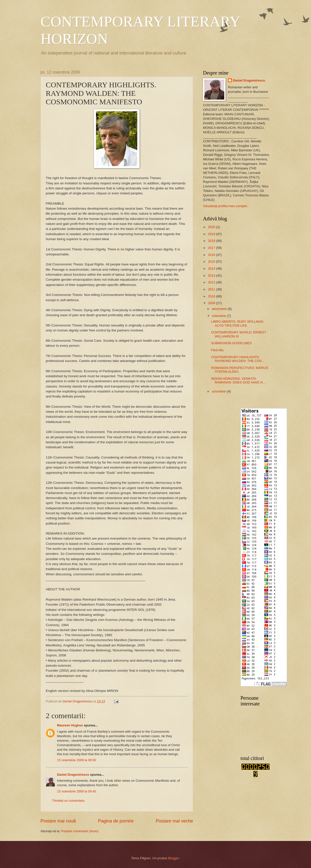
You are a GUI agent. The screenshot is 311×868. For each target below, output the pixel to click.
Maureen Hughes (70, 725)
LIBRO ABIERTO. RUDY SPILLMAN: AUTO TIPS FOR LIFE (237, 323)
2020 (212, 227)
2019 (212, 234)
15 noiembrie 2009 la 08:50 (76, 760)
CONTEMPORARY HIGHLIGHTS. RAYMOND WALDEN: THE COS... (238, 359)
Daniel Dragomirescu (73, 775)
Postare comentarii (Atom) (80, 831)
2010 (212, 296)
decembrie (220, 309)
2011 (212, 289)
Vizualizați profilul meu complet (225, 206)
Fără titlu (217, 350)
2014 (212, 269)
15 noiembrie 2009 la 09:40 (76, 791)
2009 (212, 303)
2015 (212, 262)
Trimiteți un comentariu (68, 801)
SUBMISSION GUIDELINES (231, 343)
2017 (212, 248)
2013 (212, 276)
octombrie (219, 391)
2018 (212, 241)
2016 (212, 255)
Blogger (173, 858)
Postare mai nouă (58, 821)
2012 (212, 282)
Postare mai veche (174, 821)
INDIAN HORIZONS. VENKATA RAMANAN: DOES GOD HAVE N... (238, 380)
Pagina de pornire (116, 821)
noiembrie (219, 316)
